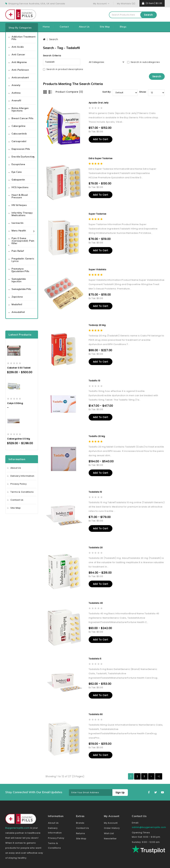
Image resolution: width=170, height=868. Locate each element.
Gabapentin (18, 180)
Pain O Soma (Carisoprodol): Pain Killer (23, 241)
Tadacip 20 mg (97, 322)
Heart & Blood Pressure (20, 196)
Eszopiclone (18, 164)
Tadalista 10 (95, 487)
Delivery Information (22, 476)
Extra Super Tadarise (101, 158)
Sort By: (107, 92)
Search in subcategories (144, 62)
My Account (111, 815)
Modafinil (17, 304)
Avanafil (16, 100)
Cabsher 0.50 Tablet (19, 368)
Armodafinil (18, 312)
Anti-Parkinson (20, 70)
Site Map (105, 27)
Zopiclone (17, 297)
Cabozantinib (19, 134)
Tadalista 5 (95, 652)
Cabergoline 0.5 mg (19, 439)
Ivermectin (18, 223)
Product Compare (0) (69, 92)
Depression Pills (21, 149)
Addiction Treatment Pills (23, 38)
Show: (143, 92)
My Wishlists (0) (126, 4)
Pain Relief (18, 251)
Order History (112, 821)
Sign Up (119, 785)
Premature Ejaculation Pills (21, 270)
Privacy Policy (19, 484)
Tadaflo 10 (94, 377)
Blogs (123, 27)
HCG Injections (20, 187)
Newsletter (110, 831)
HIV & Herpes (19, 205)
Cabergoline (19, 126)
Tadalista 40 (96, 597)
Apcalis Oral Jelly (99, 103)
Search (149, 15)
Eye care (17, 172)
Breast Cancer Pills (22, 118)
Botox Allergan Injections (20, 109)
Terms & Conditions (22, 492)
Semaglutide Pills (21, 289)
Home (46, 27)
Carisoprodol (19, 141)
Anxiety (16, 85)
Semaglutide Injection (19, 280)
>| (159, 769)
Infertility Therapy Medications (22, 214)
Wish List (109, 826)
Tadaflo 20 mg (97, 432)
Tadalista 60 (96, 707)
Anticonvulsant (20, 77)
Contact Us (17, 500)
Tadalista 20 (96, 542)
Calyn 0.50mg (15, 403)
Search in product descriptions (63, 69)
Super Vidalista (97, 267)
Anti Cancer (18, 54)
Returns (81, 826)
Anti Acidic (18, 47)
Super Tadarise (98, 213)
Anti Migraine (19, 62)
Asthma (16, 93)
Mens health (19, 231)
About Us (84, 27)
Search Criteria (52, 56)
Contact (64, 27)
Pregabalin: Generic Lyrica (23, 260)
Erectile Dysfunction (23, 157)
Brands (80, 815)
